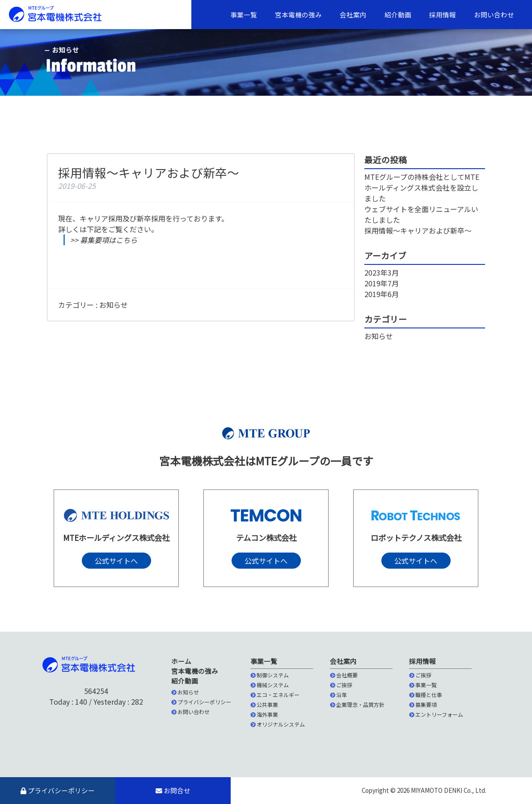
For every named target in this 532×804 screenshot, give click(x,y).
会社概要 (344, 675)
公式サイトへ (116, 561)
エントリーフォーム (436, 714)
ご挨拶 (341, 685)
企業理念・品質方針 (357, 704)
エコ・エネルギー (275, 695)
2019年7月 (382, 283)
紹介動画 (398, 15)
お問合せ (173, 790)
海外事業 (264, 714)
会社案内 (353, 15)
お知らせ (114, 305)
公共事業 (264, 704)
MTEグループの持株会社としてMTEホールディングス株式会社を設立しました (422, 187)
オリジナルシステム (278, 724)
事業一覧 (244, 15)
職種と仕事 (426, 695)
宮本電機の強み (298, 15)
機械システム (270, 685)
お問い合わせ (494, 15)
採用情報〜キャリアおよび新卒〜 (418, 230)
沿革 (338, 695)
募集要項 (423, 704)
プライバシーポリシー (201, 702)
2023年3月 (382, 272)
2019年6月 (382, 294)
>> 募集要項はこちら (104, 240)
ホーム (181, 661)
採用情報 (443, 15)
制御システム (270, 675)
